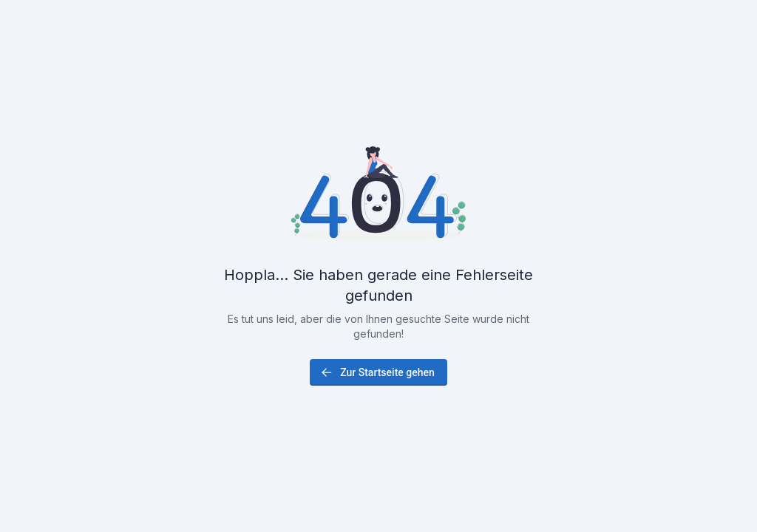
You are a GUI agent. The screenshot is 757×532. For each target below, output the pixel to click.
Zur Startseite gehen (377, 372)
